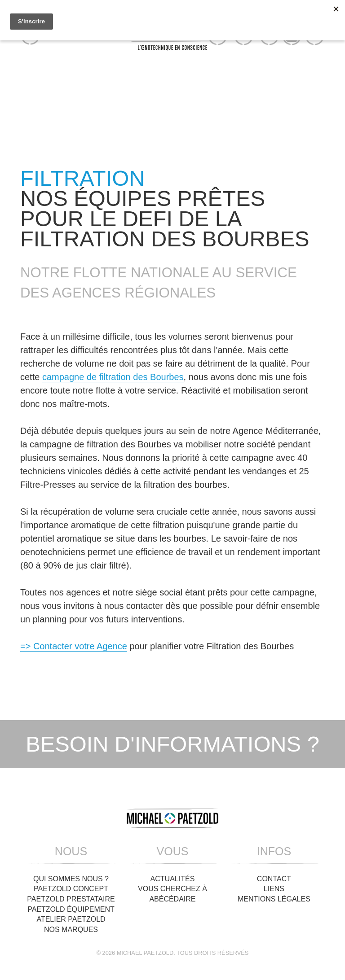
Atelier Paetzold (71, 919)
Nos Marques (71, 930)
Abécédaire (172, 899)
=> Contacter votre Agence (74, 646)
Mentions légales (274, 899)
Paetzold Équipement (71, 909)
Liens (274, 889)
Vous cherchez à (172, 889)
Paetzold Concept (71, 889)
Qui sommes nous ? (71, 879)
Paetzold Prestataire (71, 899)
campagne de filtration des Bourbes (113, 377)
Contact (274, 879)
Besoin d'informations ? (172, 744)
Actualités (173, 879)
